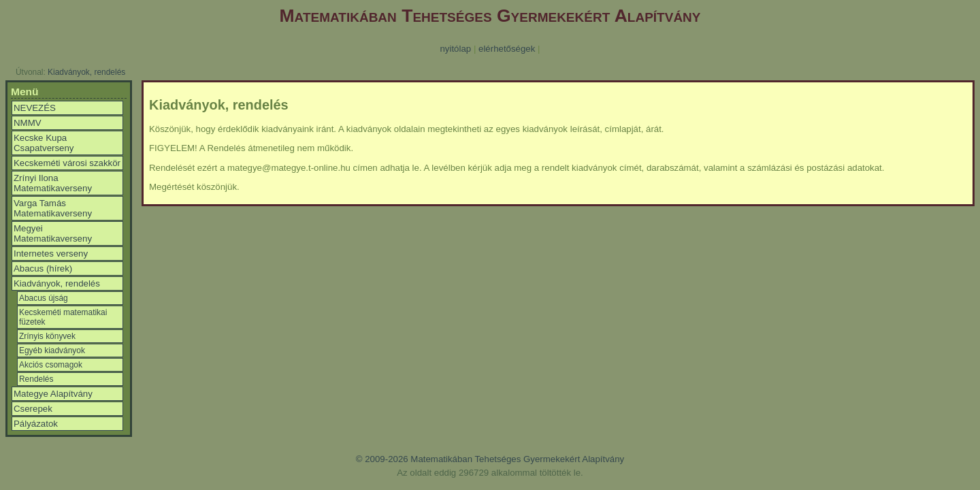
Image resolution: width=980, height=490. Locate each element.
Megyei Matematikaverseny (53, 233)
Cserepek (33, 409)
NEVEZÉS (35, 108)
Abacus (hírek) (43, 268)
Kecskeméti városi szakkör (67, 163)
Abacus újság (44, 298)
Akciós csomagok (51, 365)
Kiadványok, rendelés (86, 72)
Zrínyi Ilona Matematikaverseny (53, 183)
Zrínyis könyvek (47, 336)
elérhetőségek (507, 49)
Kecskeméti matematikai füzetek (63, 317)
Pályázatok (36, 424)
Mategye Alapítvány (53, 394)
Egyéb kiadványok (52, 350)
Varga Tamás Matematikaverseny (53, 208)
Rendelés (36, 379)
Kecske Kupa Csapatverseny (44, 143)
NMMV (28, 123)
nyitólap (455, 49)
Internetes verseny (51, 254)
